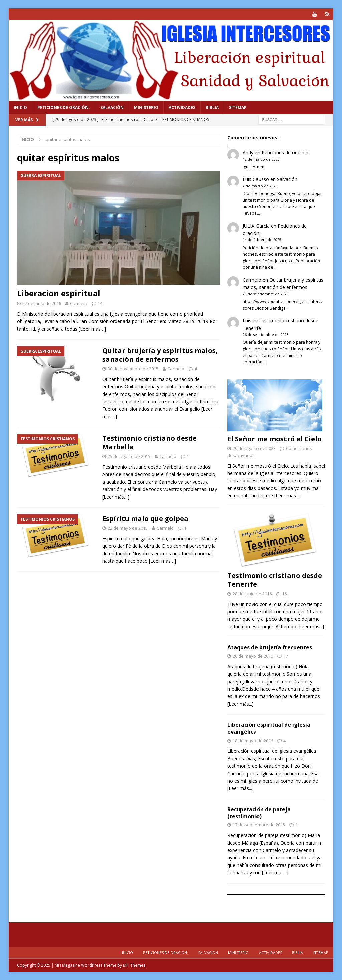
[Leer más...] (287, 496)
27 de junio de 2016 (42, 303)
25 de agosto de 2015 (129, 456)
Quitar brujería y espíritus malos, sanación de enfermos (160, 355)
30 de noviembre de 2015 (133, 369)
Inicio (20, 108)
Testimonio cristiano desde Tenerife (275, 580)
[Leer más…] (92, 329)
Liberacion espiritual (59, 293)
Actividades (182, 108)
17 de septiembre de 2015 (259, 825)
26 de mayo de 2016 (253, 656)
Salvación (112, 108)
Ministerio (146, 108)
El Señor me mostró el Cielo (275, 439)
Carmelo (79, 303)
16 (284, 594)
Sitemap (238, 108)
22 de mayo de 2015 (128, 528)
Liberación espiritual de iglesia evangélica (269, 728)
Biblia (212, 108)
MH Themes (134, 965)
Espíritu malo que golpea (145, 519)
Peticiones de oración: (64, 108)
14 (100, 303)
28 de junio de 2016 (252, 594)
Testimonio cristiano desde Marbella (149, 442)
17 (286, 656)
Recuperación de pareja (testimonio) (259, 813)
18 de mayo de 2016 (253, 741)
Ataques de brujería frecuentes (270, 647)
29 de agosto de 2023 (254, 448)
